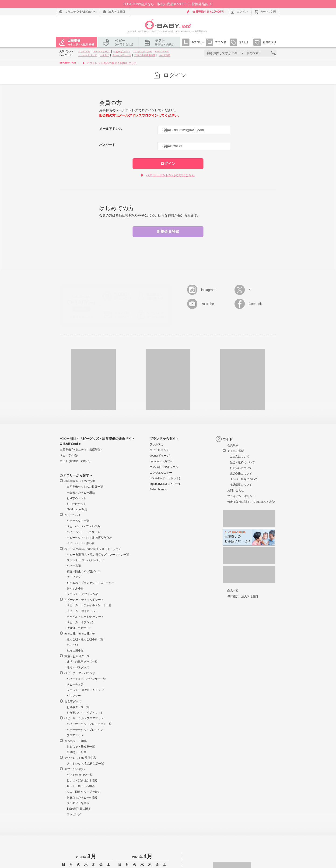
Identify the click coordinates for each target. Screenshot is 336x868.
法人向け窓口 (117, 12)
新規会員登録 (168, 232)
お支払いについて (241, 468)
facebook (255, 304)
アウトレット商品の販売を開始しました (112, 63)
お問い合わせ (236, 490)
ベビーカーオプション (81, 622)
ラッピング (74, 814)
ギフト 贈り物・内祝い (75, 461)
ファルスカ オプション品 (82, 594)
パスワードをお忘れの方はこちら (170, 175)
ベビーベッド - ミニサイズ (83, 532)
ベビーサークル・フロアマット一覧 (89, 724)
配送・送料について (242, 462)
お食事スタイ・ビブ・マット (85, 713)
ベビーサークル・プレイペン (85, 730)
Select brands (162, 51)
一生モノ (105, 55)
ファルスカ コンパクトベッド (85, 560)
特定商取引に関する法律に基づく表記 (251, 502)
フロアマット (75, 735)
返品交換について (241, 474)
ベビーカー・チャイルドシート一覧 (89, 605)
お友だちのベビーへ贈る (82, 797)
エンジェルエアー (142, 51)
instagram (208, 290)
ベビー (69, 455)
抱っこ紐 (72, 645)
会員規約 (233, 445)
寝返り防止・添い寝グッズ (84, 571)
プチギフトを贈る (78, 803)
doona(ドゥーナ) (101, 51)
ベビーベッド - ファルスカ (83, 526)
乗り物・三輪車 (77, 752)
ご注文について (239, 457)
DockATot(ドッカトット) (165, 478)
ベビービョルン (122, 51)
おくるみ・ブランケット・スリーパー (91, 583)
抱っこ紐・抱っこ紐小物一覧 (85, 639)
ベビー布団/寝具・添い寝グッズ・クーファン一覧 (98, 555)
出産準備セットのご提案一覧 (85, 487)
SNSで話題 (164, 55)
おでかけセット (77, 504)
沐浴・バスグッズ (78, 667)
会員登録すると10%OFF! (208, 12)
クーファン (74, 577)
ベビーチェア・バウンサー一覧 (86, 679)
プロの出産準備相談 (145, 55)
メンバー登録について (244, 479)
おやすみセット (77, 498)
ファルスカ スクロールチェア (85, 690)
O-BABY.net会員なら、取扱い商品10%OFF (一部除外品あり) (168, 4)
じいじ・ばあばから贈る (82, 780)
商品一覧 (233, 591)
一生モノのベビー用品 (81, 492)
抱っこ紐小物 (75, 651)
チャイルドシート (122, 55)
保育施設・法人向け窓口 (243, 596)
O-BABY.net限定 (77, 509)
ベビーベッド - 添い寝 (81, 543)
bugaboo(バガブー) (162, 461)
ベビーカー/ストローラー (82, 611)
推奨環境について (241, 485)
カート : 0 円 (268, 12)
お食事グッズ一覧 (78, 707)
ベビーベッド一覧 (78, 521)
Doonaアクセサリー (79, 628)
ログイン (242, 12)
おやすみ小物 (75, 588)
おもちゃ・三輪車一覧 (81, 747)
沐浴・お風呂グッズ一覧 (82, 662)
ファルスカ (84, 51)
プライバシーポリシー (241, 496)
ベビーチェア (75, 684)
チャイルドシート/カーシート (85, 617)
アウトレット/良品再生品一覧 (85, 764)
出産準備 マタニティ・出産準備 (81, 450)
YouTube (208, 304)
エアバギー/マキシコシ (164, 467)
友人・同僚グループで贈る (84, 792)
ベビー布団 (74, 566)
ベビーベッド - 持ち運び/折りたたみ (89, 538)
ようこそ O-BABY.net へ (80, 12)
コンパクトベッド (87, 55)
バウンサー (74, 696)
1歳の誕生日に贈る (79, 809)
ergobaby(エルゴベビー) (165, 484)
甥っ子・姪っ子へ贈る (81, 786)
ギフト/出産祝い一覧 (80, 775)
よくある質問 (236, 451)
